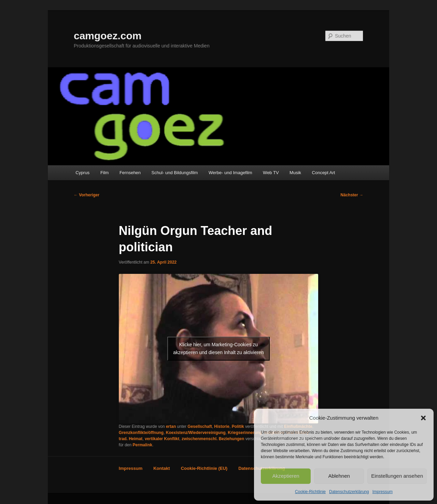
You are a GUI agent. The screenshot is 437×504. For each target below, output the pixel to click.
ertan (171, 426)
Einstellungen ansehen (397, 476)
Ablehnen (339, 476)
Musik (295, 173)
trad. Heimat (131, 439)
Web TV (271, 173)
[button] (423, 418)
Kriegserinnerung (245, 433)
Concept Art (324, 173)
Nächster (352, 195)
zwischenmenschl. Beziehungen (213, 439)
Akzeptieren (286, 476)
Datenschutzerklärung (349, 492)
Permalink (143, 445)
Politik (238, 426)
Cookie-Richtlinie (310, 492)
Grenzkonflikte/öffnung (141, 433)
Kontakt (161, 468)
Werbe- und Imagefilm (230, 173)
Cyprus (82, 173)
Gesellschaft (200, 426)
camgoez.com (108, 36)
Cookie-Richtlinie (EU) (204, 468)
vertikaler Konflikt (162, 439)
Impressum (383, 492)
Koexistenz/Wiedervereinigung (196, 433)
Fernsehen (130, 173)
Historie (222, 426)
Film (105, 173)
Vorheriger (87, 195)
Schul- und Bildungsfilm (175, 173)
